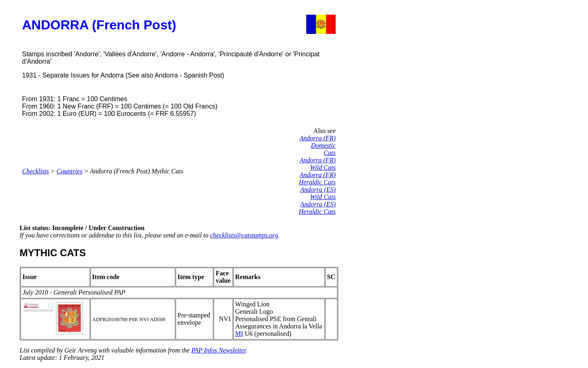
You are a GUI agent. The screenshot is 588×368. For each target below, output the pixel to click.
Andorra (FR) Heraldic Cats (317, 178)
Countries (70, 171)
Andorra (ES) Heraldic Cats (317, 208)
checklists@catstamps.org (244, 235)
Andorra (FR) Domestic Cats (318, 145)
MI (239, 334)
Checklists (36, 171)
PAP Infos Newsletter (218, 350)
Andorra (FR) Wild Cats (318, 164)
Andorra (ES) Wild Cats (318, 193)
